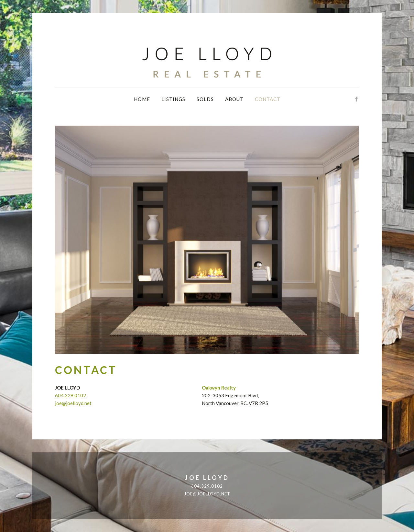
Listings (173, 99)
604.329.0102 (71, 395)
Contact (268, 99)
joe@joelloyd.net (73, 403)
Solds (205, 99)
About (234, 99)
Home (142, 99)
